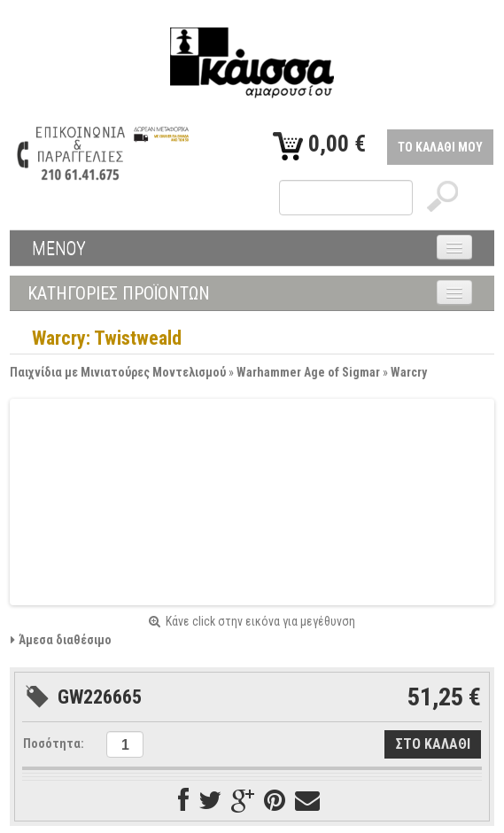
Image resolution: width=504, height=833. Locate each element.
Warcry (409, 372)
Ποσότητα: (54, 743)
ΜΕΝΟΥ (59, 248)
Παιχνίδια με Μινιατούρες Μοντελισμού (118, 372)
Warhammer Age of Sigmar (308, 372)
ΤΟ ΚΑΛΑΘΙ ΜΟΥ (440, 147)
